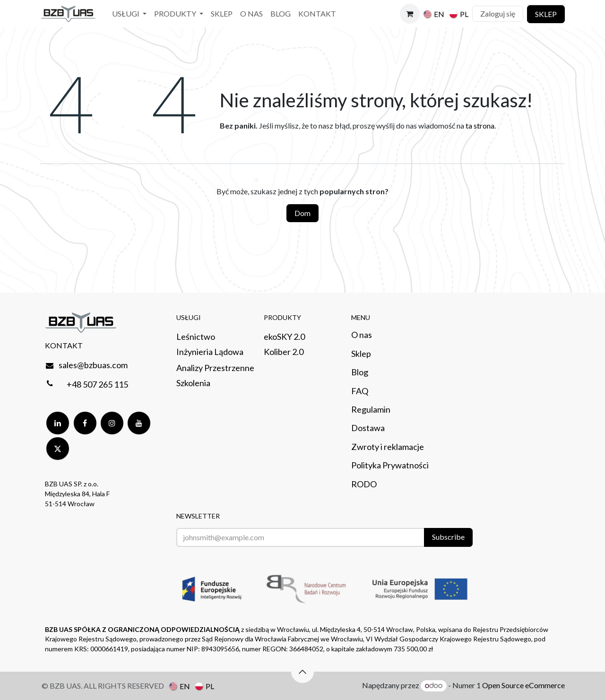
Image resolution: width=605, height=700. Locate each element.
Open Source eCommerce (523, 685)
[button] (302, 672)
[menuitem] (129, 14)
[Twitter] (58, 449)
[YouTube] (139, 423)
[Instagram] (112, 423)
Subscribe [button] (448, 537)
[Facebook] (85, 423)
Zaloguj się (498, 13)
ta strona (480, 125)
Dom (302, 213)
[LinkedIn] (58, 423)
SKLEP (546, 14)
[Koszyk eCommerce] (410, 14)
